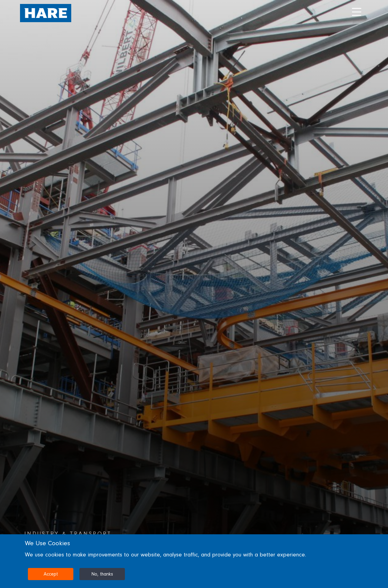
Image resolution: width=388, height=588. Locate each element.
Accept (51, 574)
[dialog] (194, 561)
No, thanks (102, 574)
